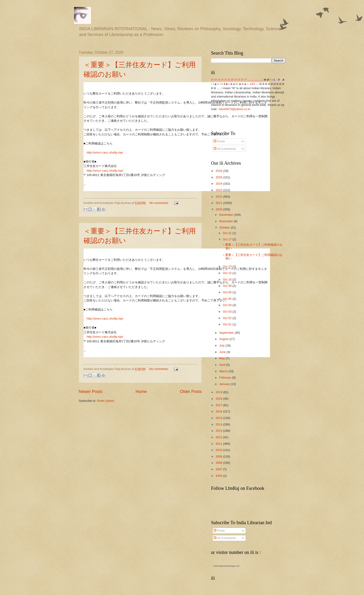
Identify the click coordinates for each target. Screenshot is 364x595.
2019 (219, 392)
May (222, 358)
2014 (219, 424)
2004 (219, 476)
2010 (219, 450)
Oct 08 (228, 286)
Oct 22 (228, 273)
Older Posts (191, 392)
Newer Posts (91, 392)
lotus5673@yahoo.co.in (235, 109)
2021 (219, 203)
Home (141, 392)
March (224, 371)
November (226, 221)
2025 (219, 177)
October (225, 227)
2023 (219, 190)
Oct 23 (228, 266)
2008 (219, 463)
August (224, 339)
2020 (219, 209)
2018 (219, 399)
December (226, 215)
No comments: (160, 203)
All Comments (225, 149)
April (223, 365)
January (225, 384)
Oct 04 (228, 305)
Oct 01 (228, 324)
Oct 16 (228, 280)
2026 (219, 171)
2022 (219, 197)
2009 (219, 456)
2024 (219, 184)
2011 (219, 444)
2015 (219, 418)
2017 (219, 405)
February (226, 378)
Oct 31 (228, 233)
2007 (219, 469)
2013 (219, 431)
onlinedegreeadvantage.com (227, 566)
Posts (219, 141)
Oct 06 (228, 292)
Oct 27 (228, 239)
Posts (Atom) (106, 401)
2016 (219, 411)
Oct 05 (228, 299)
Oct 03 (228, 312)
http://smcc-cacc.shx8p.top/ (105, 152)
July (222, 345)
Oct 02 (228, 318)
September (227, 333)
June (223, 352)
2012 (219, 437)
